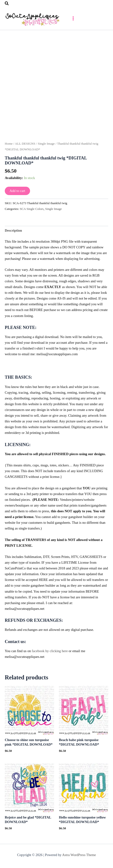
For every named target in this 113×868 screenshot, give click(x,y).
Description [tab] (13, 230)
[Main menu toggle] (73, 18)
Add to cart (17, 191)
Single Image (46, 144)
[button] (7, 4)
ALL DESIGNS (25, 144)
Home (9, 144)
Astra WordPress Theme (79, 855)
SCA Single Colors (32, 209)
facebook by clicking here (50, 651)
